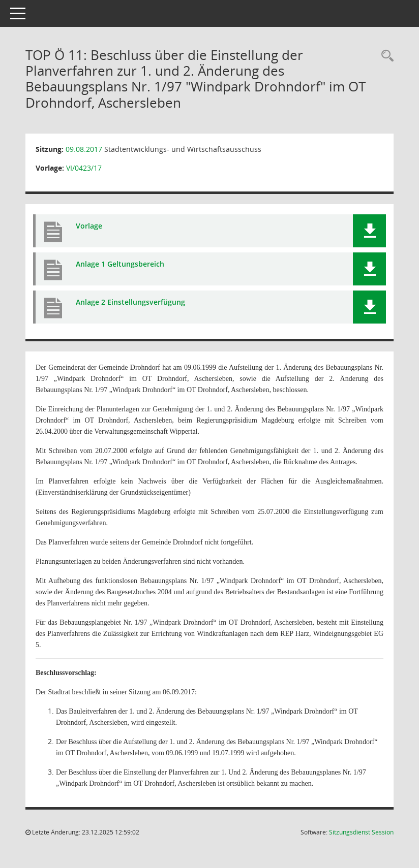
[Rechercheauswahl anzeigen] (385, 56)
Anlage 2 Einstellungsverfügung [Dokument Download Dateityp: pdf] (130, 302)
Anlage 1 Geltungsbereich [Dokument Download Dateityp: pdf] (120, 264)
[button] (369, 231)
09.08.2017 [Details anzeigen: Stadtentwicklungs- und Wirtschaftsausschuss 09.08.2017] (84, 149)
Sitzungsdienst (361, 832)
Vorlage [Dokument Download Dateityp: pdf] (89, 226)
